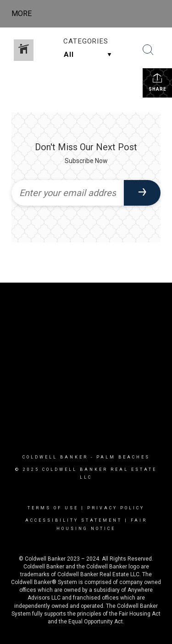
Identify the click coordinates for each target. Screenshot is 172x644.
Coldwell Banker (55, 457)
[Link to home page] (94, 14)
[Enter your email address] (68, 193)
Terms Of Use (53, 508)
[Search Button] (148, 50)
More (22, 14)
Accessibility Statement (74, 520)
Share (158, 82)
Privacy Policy (116, 508)
